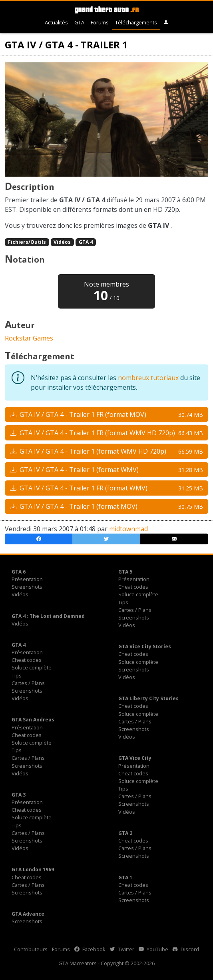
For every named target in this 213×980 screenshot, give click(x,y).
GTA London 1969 (33, 869)
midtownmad (128, 529)
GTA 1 (125, 877)
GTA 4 (86, 242)
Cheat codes (133, 587)
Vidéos (62, 242)
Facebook (90, 949)
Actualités (56, 22)
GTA (79, 22)
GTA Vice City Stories (145, 646)
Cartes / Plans (135, 610)
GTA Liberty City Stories (148, 698)
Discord (186, 949)
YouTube (153, 949)
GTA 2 (125, 833)
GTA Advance (28, 914)
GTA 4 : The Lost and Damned (48, 616)
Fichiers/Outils (27, 242)
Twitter (122, 949)
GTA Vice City (135, 758)
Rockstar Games (29, 338)
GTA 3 (19, 795)
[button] (166, 23)
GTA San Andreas (33, 720)
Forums (100, 22)
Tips (123, 602)
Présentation (27, 579)
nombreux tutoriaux (148, 378)
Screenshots (27, 587)
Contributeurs (31, 949)
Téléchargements (136, 22)
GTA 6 (19, 572)
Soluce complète (138, 594)
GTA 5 (125, 572)
